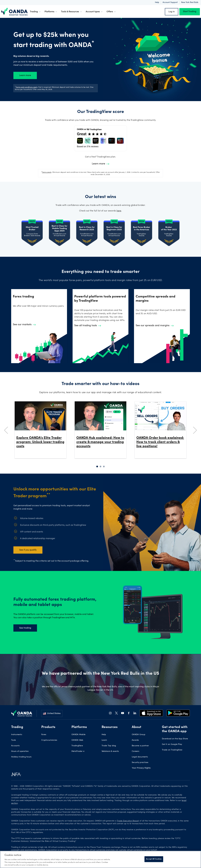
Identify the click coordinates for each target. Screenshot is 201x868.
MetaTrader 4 (78, 751)
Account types (94, 12)
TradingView (77, 746)
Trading (36, 12)
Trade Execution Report (128, 821)
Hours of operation (20, 751)
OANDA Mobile (78, 735)
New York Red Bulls (190, 3)
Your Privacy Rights (141, 768)
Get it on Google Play (172, 744)
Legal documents (140, 757)
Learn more (25, 75)
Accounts (15, 746)
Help (157, 3)
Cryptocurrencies (49, 740)
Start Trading (190, 12)
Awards (135, 740)
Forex (44, 735)
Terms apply (47, 172)
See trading (25, 628)
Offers (111, 12)
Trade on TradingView (172, 750)
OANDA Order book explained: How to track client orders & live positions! (160, 442)
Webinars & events (110, 751)
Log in (172, 12)
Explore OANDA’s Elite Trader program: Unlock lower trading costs (40, 442)
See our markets (24, 325)
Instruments (17, 735)
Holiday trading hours (21, 757)
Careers (135, 751)
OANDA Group (139, 735)
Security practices (140, 763)
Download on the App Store (175, 739)
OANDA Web (77, 740)
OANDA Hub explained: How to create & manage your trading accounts (100, 442)
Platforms (51, 12)
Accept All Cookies (154, 859)
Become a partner (140, 746)
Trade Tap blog (109, 746)
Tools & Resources (72, 12)
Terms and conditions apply (27, 87)
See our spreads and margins (155, 326)
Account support (170, 3)
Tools (13, 740)
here (119, 211)
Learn (104, 740)
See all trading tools (88, 326)
